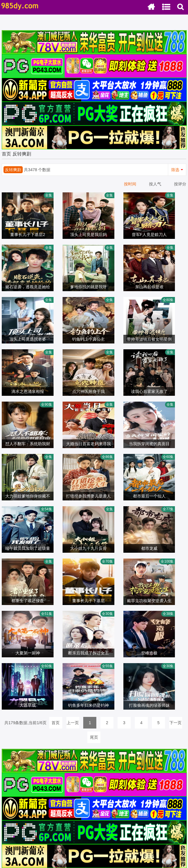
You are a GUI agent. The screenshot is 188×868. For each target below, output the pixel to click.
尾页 (94, 737)
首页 (6, 154)
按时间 (130, 184)
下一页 (175, 723)
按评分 (180, 184)
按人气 (155, 184)
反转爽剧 (22, 154)
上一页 (73, 723)
